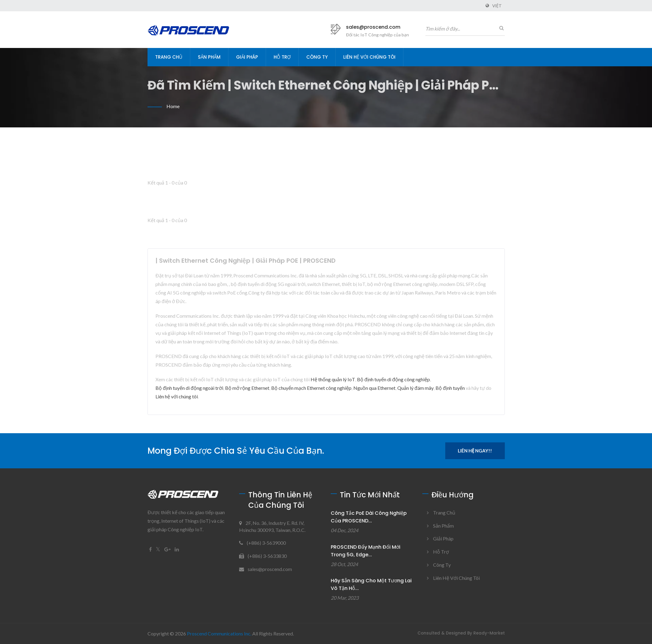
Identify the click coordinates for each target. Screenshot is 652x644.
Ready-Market (489, 633)
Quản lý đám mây (415, 388)
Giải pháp (247, 57)
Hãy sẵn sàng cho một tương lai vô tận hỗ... (371, 584)
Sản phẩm (209, 57)
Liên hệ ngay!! (475, 451)
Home (173, 106)
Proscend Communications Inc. (219, 633)
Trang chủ (169, 57)
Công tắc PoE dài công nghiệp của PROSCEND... (369, 517)
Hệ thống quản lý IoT (333, 379)
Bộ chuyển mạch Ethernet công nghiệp (311, 388)
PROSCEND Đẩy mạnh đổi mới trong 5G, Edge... (366, 551)
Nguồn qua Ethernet (374, 388)
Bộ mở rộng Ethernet (247, 388)
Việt (497, 6)
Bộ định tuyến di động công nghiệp (393, 379)
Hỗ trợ (282, 57)
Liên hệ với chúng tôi (369, 57)
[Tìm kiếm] (500, 28)
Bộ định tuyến (450, 388)
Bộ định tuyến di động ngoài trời (189, 388)
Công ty (317, 57)
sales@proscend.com (373, 27)
